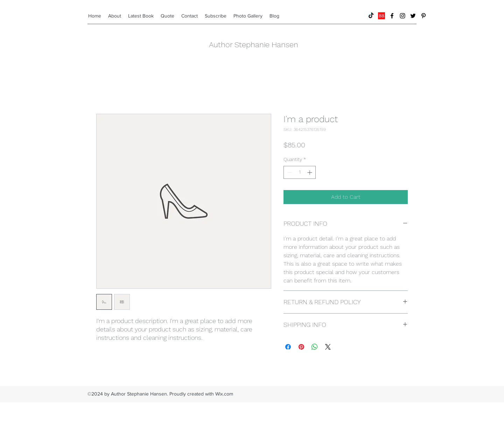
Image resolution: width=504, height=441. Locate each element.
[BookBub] (381, 16)
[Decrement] (289, 172)
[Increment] (310, 172)
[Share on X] (328, 347)
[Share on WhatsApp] (315, 347)
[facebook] (392, 16)
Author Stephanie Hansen (254, 45)
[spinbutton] (300, 172)
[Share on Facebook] (288, 347)
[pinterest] (423, 16)
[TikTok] (371, 16)
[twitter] (413, 16)
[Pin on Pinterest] (301, 347)
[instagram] (402, 16)
